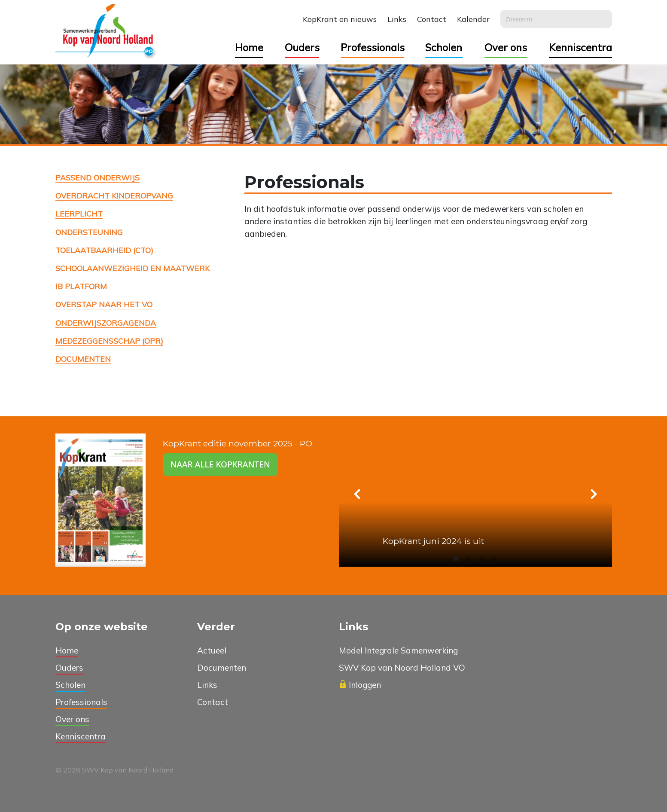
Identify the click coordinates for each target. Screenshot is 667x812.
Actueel (212, 650)
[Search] (556, 19)
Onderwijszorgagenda (106, 323)
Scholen (444, 47)
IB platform (81, 286)
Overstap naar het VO (104, 304)
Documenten (83, 359)
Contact (432, 19)
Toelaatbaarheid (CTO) (104, 250)
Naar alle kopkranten (220, 464)
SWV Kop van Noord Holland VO (402, 668)
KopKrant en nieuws (340, 19)
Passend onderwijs (97, 177)
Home (249, 47)
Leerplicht (79, 214)
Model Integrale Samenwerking (398, 650)
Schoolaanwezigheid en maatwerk (132, 268)
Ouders (302, 47)
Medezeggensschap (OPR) (109, 341)
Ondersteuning (89, 232)
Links (397, 19)
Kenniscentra (580, 47)
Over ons (506, 47)
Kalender (473, 19)
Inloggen (360, 685)
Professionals (372, 47)
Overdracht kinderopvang (114, 195)
